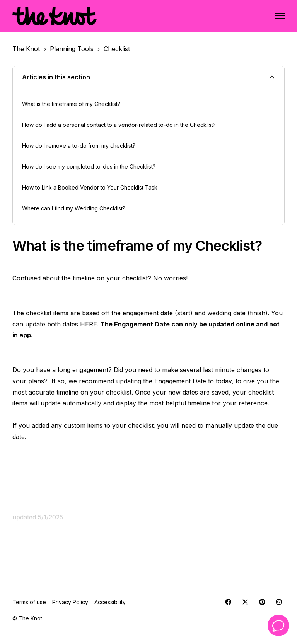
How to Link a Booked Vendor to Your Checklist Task (90, 187)
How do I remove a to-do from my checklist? (79, 146)
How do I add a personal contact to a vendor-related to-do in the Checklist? (119, 125)
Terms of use (29, 602)
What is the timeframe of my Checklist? (71, 104)
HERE (89, 324)
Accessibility (110, 602)
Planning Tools (72, 49)
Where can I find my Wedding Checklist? (74, 208)
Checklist (117, 49)
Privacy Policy (70, 602)
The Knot (26, 49)
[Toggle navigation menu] (280, 16)
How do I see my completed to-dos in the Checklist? (89, 167)
